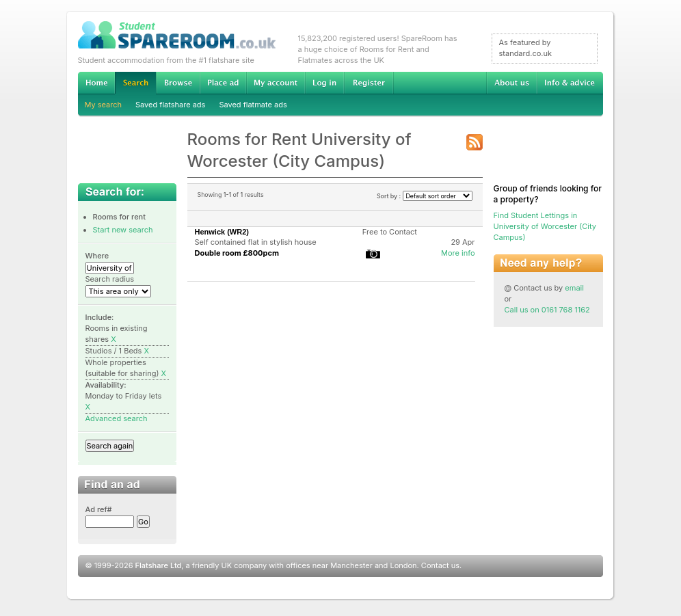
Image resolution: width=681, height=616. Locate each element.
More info (458, 253)
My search (104, 105)
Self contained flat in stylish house (256, 242)
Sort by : (425, 196)
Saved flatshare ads (170, 105)
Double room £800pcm (237, 253)
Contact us (440, 565)
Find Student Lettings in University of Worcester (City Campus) (545, 226)
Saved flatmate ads (253, 105)
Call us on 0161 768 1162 (547, 310)
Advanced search (117, 418)
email (574, 288)
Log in (324, 83)
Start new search (123, 230)
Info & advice (570, 83)
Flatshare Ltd (159, 565)
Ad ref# (99, 509)
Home (96, 83)
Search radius (110, 279)
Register (369, 83)
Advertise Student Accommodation (223, 83)
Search (135, 83)
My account (276, 83)
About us (511, 83)
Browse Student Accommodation (178, 83)
